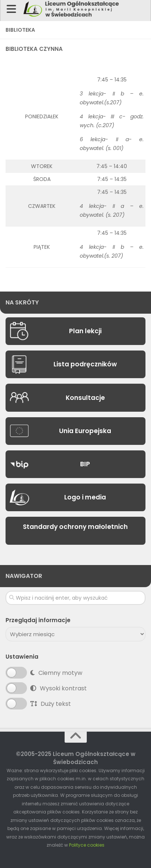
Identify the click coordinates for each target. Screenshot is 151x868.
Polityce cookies (87, 845)
